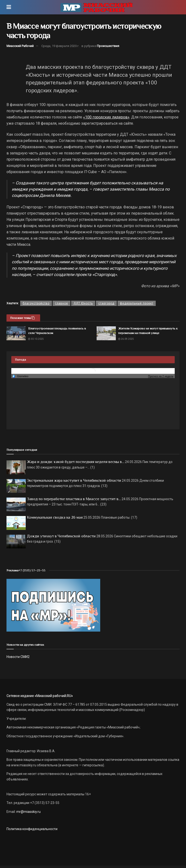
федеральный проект (137, 303)
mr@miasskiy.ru (28, 812)
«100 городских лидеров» (106, 117)
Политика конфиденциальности (32, 829)
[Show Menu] (9, 7)
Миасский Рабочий (20, 46)
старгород (106, 303)
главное (62, 303)
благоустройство (36, 303)
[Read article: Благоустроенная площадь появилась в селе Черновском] (16, 333)
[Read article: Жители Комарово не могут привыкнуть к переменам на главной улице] (106, 333)
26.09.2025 (126, 339)
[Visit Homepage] (97, 7)
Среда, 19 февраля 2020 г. (60, 46)
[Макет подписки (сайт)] (53, 605)
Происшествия (108, 46)
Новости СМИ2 (18, 657)
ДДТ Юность (83, 303)
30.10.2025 (36, 339)
